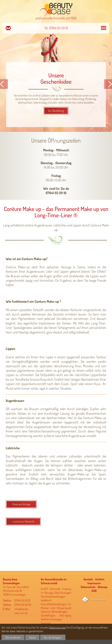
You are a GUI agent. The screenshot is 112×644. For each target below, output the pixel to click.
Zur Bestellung (56, 111)
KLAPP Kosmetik (51, 589)
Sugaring (46, 623)
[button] (4, 84)
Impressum (94, 583)
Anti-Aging (65, 615)
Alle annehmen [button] (13, 637)
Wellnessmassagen (51, 619)
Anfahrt (100, 579)
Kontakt (88, 579)
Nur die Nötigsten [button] (53, 637)
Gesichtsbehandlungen (53, 596)
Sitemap (102, 587)
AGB (94, 591)
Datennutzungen (58, 627)
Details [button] (32, 637)
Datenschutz (88, 587)
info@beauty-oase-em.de (22, 611)
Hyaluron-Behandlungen (54, 612)
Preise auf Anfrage (21, 504)
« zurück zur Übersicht (23, 521)
